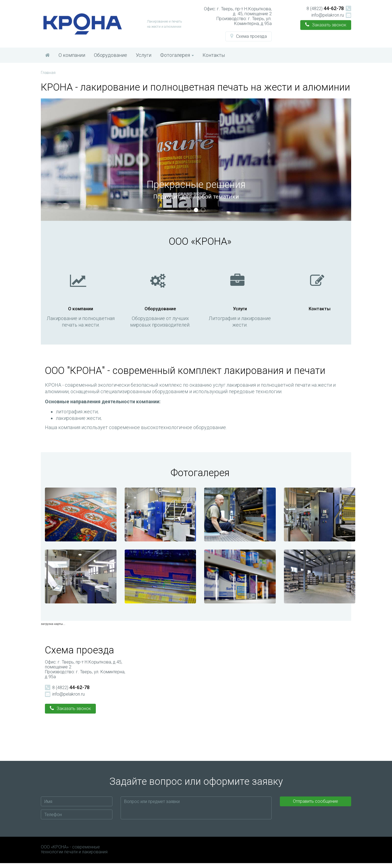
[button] (249, 36)
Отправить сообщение (316, 806)
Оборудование (111, 55)
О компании (72, 55)
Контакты (214, 55)
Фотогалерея (177, 55)
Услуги (144, 55)
